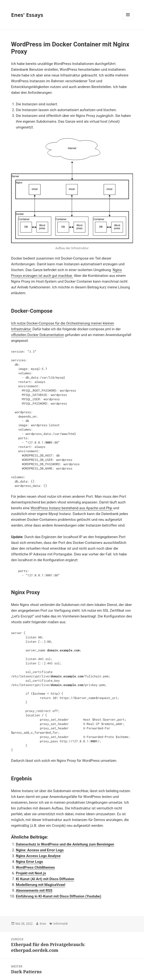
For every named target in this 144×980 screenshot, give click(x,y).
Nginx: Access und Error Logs (40, 850)
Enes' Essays (27, 15)
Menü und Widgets (128, 20)
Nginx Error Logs (29, 862)
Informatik (61, 924)
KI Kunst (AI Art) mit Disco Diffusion (45, 879)
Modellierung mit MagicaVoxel (41, 885)
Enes (43, 924)
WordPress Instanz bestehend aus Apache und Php (72, 508)
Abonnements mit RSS (34, 891)
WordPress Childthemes (35, 867)
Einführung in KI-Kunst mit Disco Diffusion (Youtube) (59, 896)
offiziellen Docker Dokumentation (38, 335)
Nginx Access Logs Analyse (38, 856)
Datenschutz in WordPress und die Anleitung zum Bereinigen (65, 844)
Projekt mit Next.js (31, 873)
